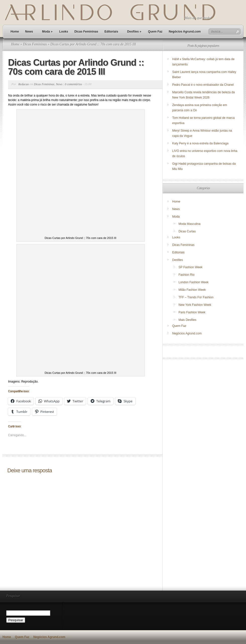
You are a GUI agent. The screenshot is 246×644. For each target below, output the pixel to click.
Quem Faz (155, 32)
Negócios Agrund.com (185, 32)
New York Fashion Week (195, 305)
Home (15, 32)
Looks (64, 32)
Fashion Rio (187, 275)
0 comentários (73, 84)
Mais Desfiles (187, 320)
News (29, 32)
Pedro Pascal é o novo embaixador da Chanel (203, 85)
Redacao (24, 84)
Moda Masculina (189, 224)
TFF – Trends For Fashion (196, 297)
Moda (47, 32)
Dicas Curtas (187, 231)
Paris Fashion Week (192, 312)
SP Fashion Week (191, 267)
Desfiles (134, 32)
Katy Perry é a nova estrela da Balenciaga (200, 143)
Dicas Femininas (86, 32)
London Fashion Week (194, 282)
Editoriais (111, 32)
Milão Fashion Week (192, 290)
